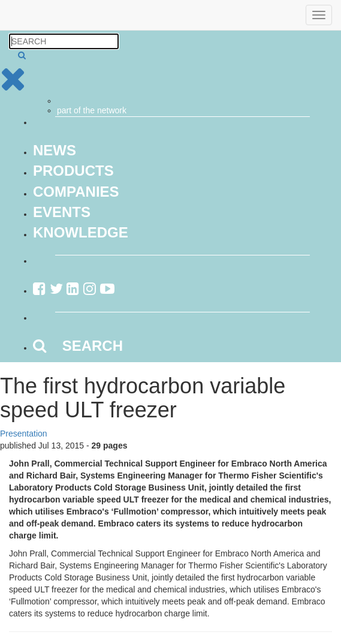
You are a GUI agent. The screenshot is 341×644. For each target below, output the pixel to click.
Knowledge (81, 232)
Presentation (24, 434)
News (55, 150)
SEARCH (78, 346)
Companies (76, 192)
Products (73, 171)
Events (62, 212)
